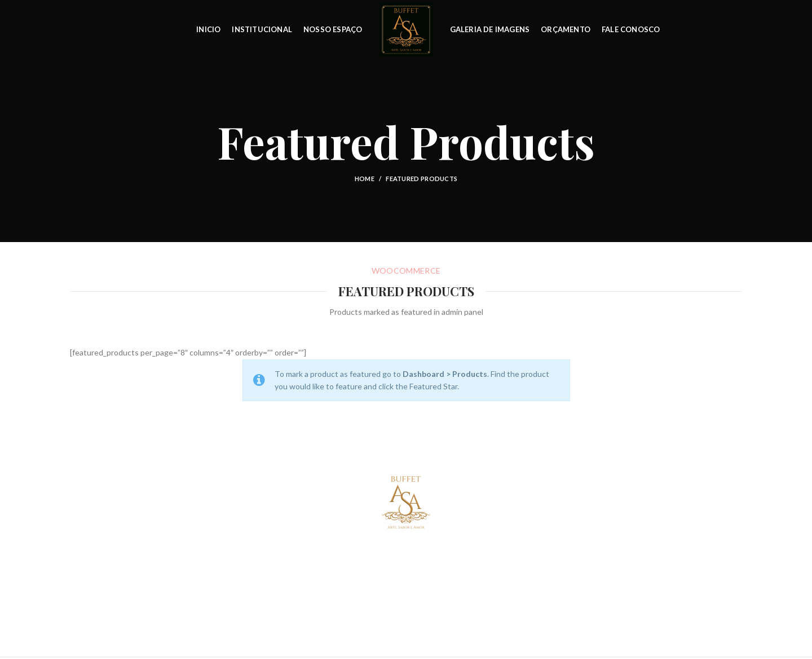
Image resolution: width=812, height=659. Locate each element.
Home (365, 179)
